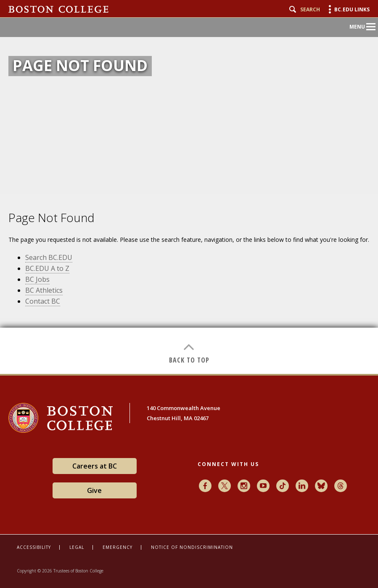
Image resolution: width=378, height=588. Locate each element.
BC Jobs (37, 279)
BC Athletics (44, 290)
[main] (189, 284)
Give (94, 490)
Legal (77, 547)
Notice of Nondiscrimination (192, 547)
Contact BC (43, 301)
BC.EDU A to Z (47, 268)
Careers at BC (95, 466)
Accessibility (34, 547)
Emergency (118, 547)
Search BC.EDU (49, 257)
